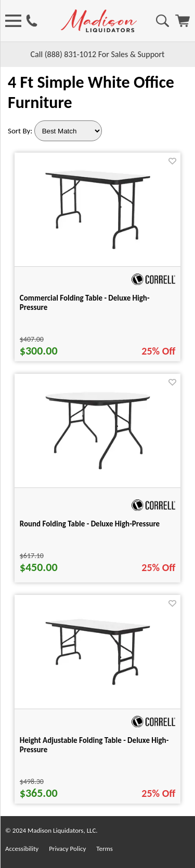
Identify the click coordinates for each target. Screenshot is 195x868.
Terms (105, 849)
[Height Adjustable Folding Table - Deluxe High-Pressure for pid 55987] (98, 687)
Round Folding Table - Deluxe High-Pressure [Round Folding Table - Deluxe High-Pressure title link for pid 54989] (90, 524)
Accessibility (22, 849)
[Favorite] (172, 161)
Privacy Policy (67, 849)
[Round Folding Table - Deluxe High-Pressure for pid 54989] (98, 472)
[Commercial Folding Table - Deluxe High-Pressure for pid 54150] (98, 251)
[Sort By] (68, 131)
